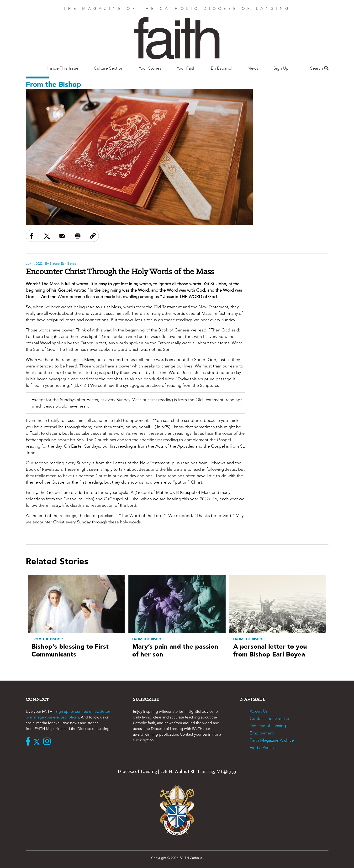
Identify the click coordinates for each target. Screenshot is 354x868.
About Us (259, 711)
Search (319, 68)
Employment (262, 733)
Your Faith (186, 68)
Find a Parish (262, 748)
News (253, 68)
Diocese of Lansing (268, 726)
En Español (222, 68)
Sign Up (281, 68)
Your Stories (150, 68)
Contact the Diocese (269, 719)
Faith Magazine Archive (272, 740)
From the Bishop (53, 85)
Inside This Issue (63, 68)
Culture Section (109, 68)
